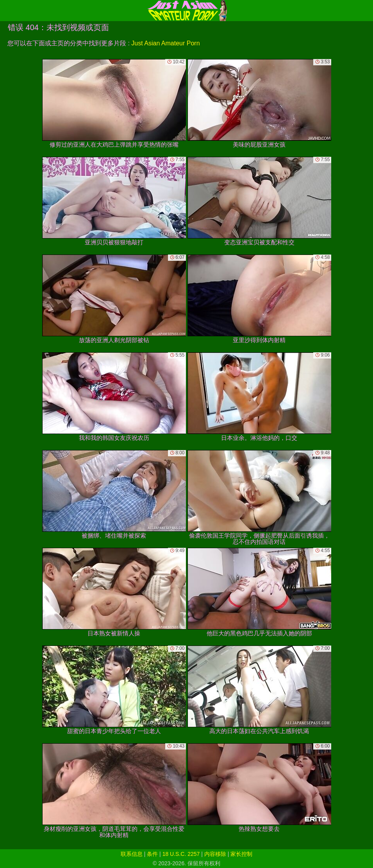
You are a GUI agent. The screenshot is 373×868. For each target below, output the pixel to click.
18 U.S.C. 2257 (181, 854)
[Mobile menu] (7, 11)
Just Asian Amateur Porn (165, 43)
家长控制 (241, 854)
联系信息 (132, 854)
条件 (152, 854)
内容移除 (215, 854)
